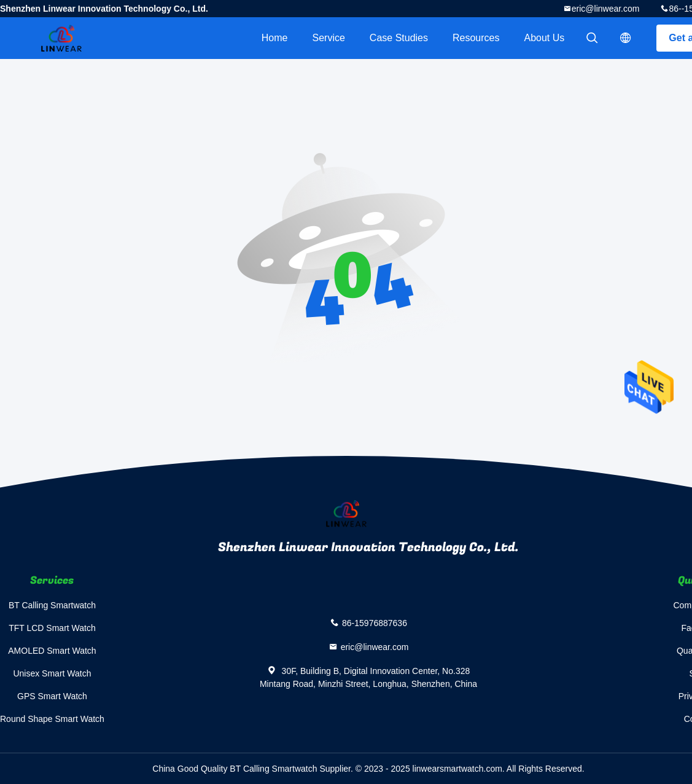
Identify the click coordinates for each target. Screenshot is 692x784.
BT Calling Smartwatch (52, 605)
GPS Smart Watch (52, 696)
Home (275, 38)
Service (328, 38)
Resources (476, 38)
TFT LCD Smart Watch (52, 628)
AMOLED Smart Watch (52, 651)
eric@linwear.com (606, 9)
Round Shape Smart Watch (52, 719)
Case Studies (399, 38)
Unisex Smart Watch (52, 673)
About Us (545, 38)
